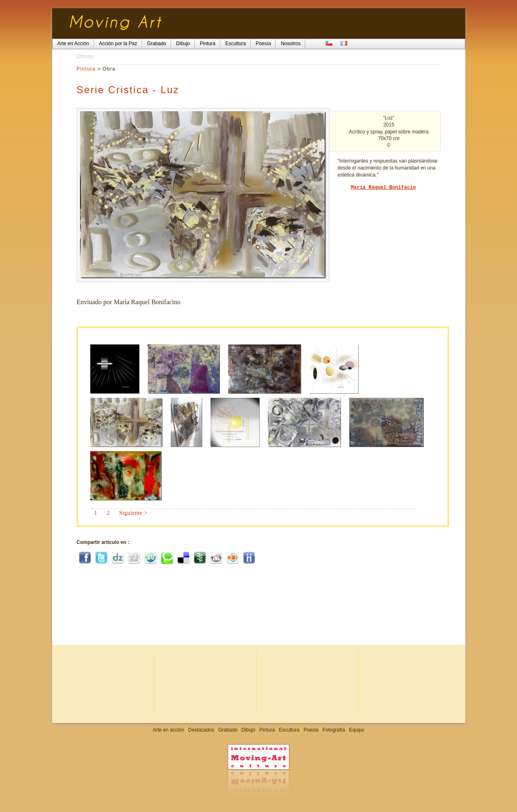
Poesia (311, 730)
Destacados (201, 730)
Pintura (86, 69)
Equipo (357, 730)
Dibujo (248, 730)
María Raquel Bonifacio (383, 188)
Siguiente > (133, 513)
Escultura (289, 730)
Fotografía (334, 730)
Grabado (228, 730)
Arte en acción (168, 730)
